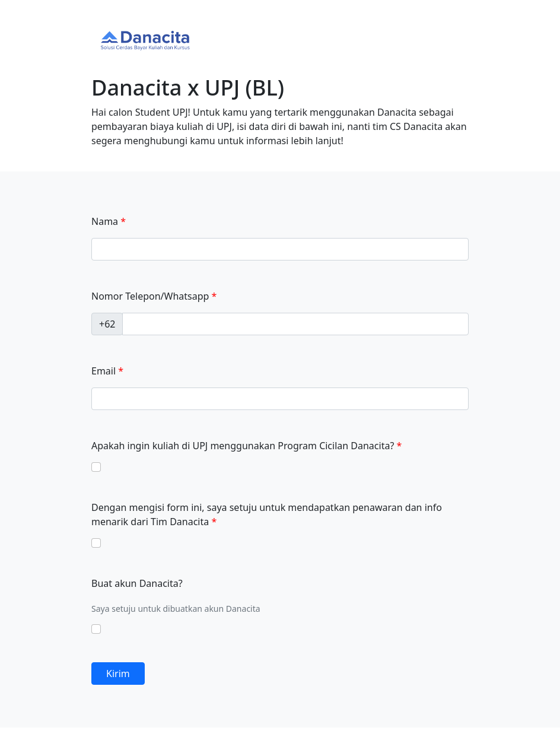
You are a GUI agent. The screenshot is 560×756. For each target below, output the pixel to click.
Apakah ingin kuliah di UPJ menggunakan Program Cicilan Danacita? (243, 446)
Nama (105, 221)
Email (104, 371)
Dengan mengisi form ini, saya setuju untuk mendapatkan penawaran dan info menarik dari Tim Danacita (267, 514)
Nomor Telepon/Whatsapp (150, 296)
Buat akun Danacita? (137, 583)
